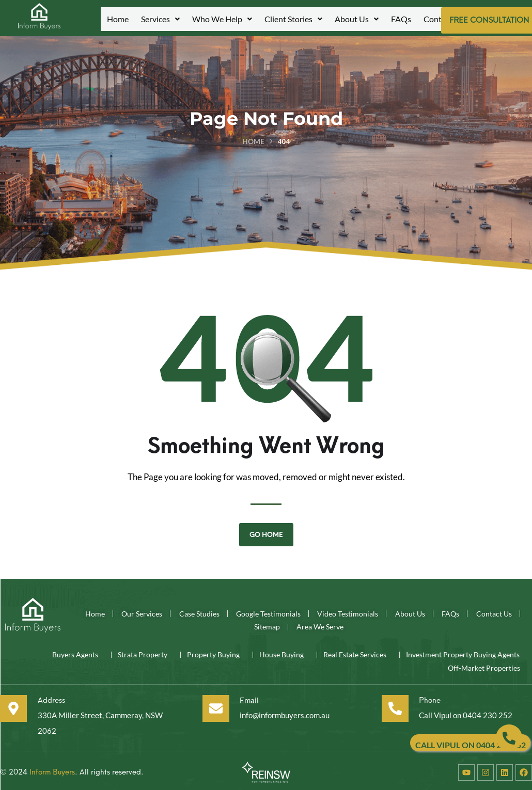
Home (118, 19)
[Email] (213, 705)
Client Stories (293, 19)
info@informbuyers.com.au (285, 712)
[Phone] (394, 705)
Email (247, 697)
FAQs (401, 19)
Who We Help (222, 19)
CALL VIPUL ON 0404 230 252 (471, 745)
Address (53, 697)
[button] (160, 19)
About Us (357, 19)
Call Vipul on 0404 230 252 (466, 712)
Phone (429, 697)
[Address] (13, 705)
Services (160, 19)
